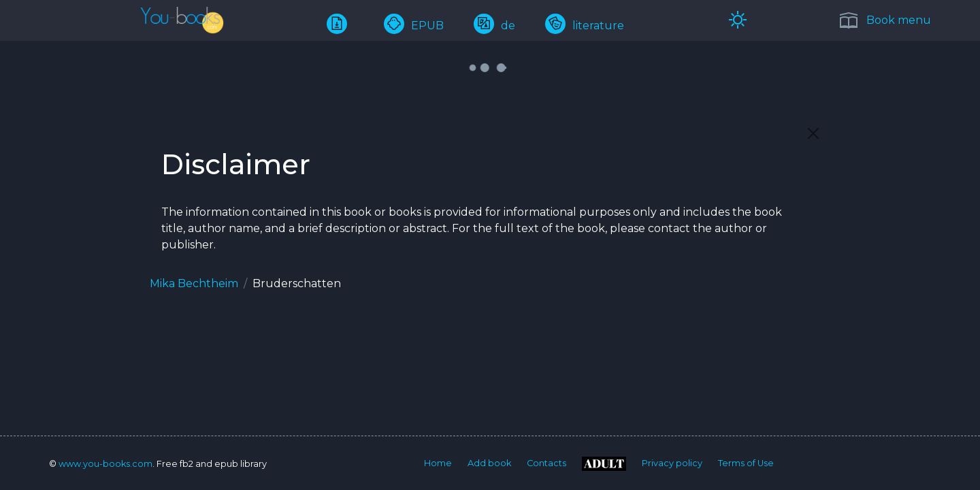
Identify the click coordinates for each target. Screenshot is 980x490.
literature (585, 26)
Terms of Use (746, 463)
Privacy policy (672, 463)
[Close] (813, 133)
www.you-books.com (105, 464)
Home (438, 463)
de (494, 26)
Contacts (546, 463)
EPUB (414, 26)
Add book (489, 463)
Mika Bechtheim (194, 283)
